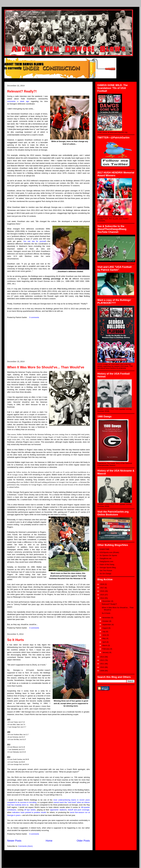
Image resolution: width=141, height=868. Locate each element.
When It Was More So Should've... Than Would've (46, 367)
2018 (102, 584)
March (105, 645)
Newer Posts (14, 841)
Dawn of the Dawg (107, 564)
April (104, 642)
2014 (102, 598)
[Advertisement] (48, 340)
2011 (102, 664)
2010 (102, 667)
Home (49, 841)
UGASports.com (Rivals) (109, 552)
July (104, 632)
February (106, 649)
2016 (102, 591)
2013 (102, 657)
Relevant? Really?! (22, 91)
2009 (102, 671)
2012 (102, 660)
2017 (102, 588)
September (107, 625)
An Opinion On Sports (108, 555)
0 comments (34, 317)
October (106, 621)
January (106, 652)
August (105, 628)
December (107, 601)
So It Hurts (15, 640)
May (104, 638)
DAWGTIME (104, 549)
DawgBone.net (105, 558)
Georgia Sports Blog (108, 567)
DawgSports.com (106, 561)
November (107, 618)
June (105, 635)
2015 (102, 595)
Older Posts (83, 841)
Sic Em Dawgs (105, 574)
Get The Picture (106, 571)
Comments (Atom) (25, 846)
